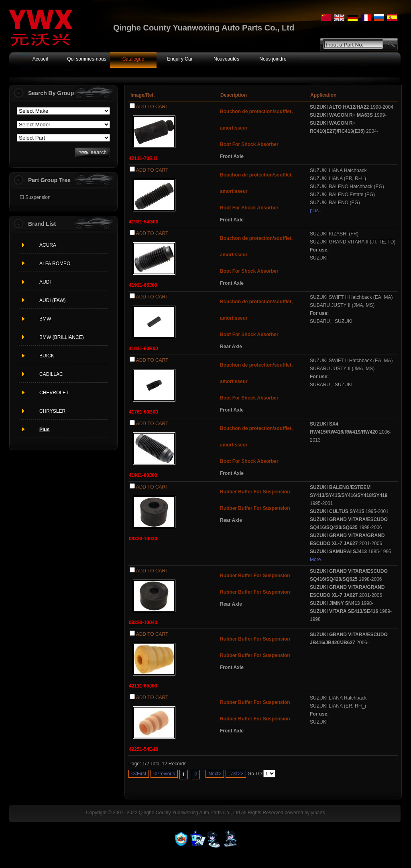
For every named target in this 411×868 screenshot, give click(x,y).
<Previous (164, 774)
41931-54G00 (143, 222)
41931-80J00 (143, 475)
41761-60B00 (143, 412)
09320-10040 (143, 623)
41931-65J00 (143, 285)
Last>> (236, 774)
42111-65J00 (143, 686)
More (315, 560)
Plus (44, 430)
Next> (215, 774)
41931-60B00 (143, 349)
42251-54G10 (143, 749)
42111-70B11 (143, 158)
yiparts (318, 813)
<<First (139, 774)
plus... (316, 211)
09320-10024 (143, 539)
